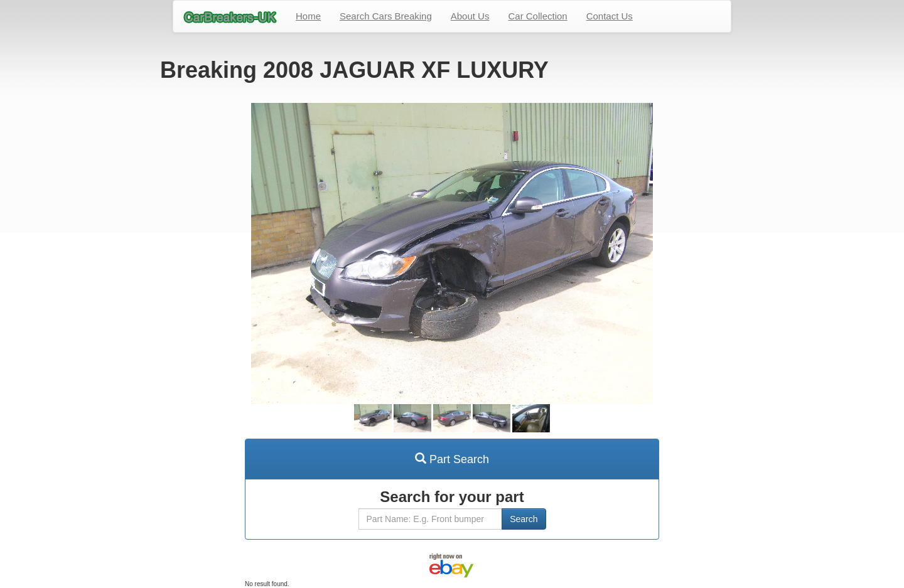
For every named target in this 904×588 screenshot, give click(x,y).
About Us (470, 16)
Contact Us (610, 16)
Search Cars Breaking (386, 16)
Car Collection (537, 16)
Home (308, 16)
